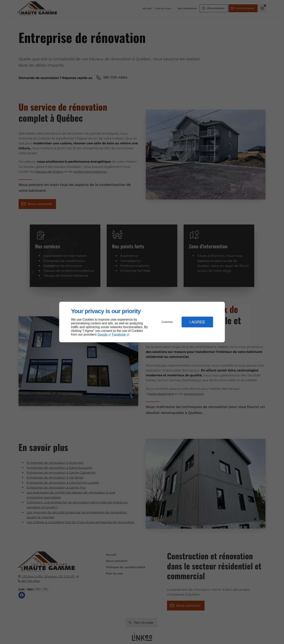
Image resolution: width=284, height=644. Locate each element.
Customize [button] (167, 322)
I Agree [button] (197, 322)
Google (103, 335)
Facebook (119, 335)
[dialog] (142, 322)
